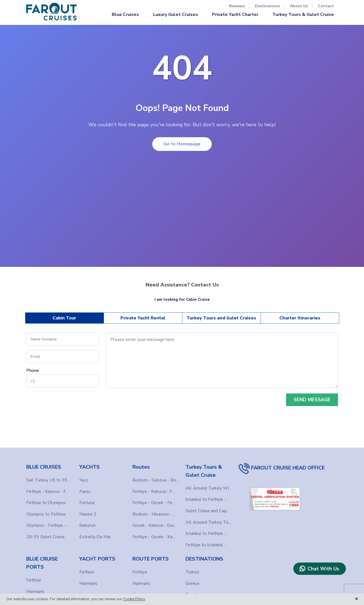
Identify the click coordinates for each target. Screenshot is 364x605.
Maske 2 (88, 514)
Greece (192, 583)
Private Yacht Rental (143, 318)
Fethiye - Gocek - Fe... (154, 503)
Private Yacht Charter (235, 15)
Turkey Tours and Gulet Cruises (221, 318)
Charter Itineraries (300, 318)
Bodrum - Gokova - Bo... (155, 480)
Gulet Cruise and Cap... (207, 511)
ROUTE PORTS (151, 559)
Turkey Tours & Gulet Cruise (303, 15)
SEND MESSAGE (312, 400)
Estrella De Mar (95, 537)
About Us (299, 6)
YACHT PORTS (97, 559)
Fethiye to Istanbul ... (206, 545)
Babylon (87, 525)
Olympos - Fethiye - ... (48, 525)
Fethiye (34, 580)
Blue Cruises (125, 15)
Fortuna (87, 503)
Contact (326, 6)
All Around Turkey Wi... (208, 488)
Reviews (237, 6)
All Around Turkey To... (208, 522)
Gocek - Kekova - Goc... (155, 525)
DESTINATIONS (204, 559)
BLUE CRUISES (44, 467)
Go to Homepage (182, 144)
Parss (85, 492)
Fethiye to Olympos (46, 503)
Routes (141, 467)
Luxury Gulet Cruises (176, 15)
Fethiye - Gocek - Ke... (154, 537)
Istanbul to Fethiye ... (206, 499)
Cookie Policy (134, 599)
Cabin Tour (64, 318)
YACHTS (90, 467)
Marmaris (35, 592)
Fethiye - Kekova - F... (47, 492)
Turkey (192, 572)
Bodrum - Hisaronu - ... (154, 514)
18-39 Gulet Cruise (45, 537)
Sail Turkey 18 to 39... (48, 480)
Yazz (84, 480)
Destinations (267, 6)
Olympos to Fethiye (46, 514)
